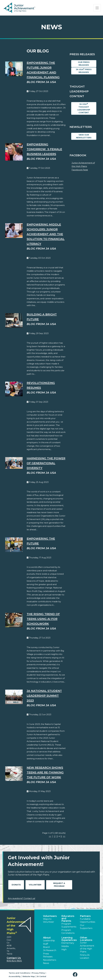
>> (64, 836)
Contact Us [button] (14, 958)
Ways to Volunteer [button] (49, 920)
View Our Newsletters (84, 136)
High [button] (64, 950)
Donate (16, 885)
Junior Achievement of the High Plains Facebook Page (83, 166)
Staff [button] (46, 944)
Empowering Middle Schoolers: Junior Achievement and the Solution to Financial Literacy (46, 234)
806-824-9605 (14, 961)
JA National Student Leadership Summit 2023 (44, 696)
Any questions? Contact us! (22, 898)
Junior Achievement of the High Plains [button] (87, 947)
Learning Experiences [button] (69, 939)
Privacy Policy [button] (38, 973)
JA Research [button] (50, 950)
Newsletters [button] (50, 960)
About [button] (47, 938)
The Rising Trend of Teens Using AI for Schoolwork (43, 619)
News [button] (46, 963)
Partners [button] (85, 916)
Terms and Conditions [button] (19, 973)
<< (50, 836)
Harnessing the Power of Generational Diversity (46, 463)
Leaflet (73, 908)
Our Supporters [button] (86, 927)
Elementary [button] (68, 943)
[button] (76, 975)
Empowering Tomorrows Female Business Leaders (44, 149)
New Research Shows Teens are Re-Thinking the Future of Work (45, 772)
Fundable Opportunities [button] (88, 920)
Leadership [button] (49, 941)
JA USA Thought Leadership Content (84, 108)
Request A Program (59, 885)
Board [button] (46, 947)
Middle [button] (65, 946)
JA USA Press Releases (84, 71)
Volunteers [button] (50, 916)
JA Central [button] (41, 976)
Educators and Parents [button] (68, 918)
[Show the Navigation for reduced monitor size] (97, 8)
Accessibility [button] (15, 976)
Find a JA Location (85, 956)
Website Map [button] (29, 976)
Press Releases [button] (48, 955)
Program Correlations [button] (68, 932)
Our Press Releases (84, 64)
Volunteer (35, 885)
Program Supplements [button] (69, 925)
